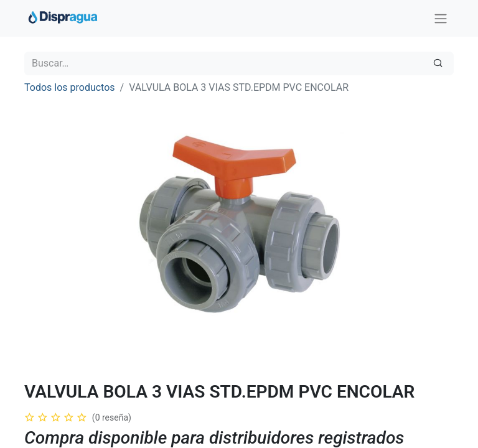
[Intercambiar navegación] (441, 18)
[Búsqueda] (438, 63)
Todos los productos (70, 87)
